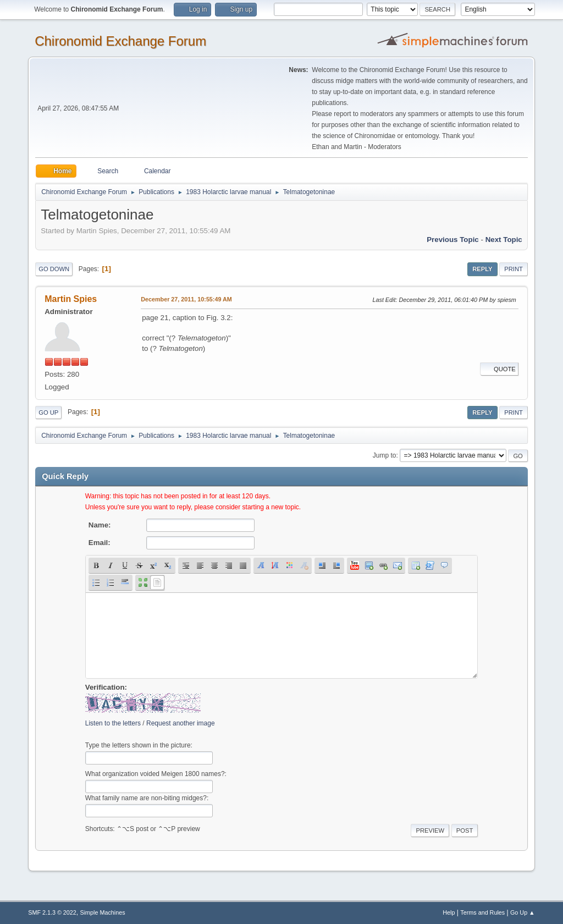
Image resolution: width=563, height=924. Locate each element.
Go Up (48, 413)
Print (514, 269)
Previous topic (453, 240)
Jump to (385, 455)
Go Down (54, 269)
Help (449, 912)
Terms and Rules (482, 912)
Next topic (504, 240)
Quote (499, 369)
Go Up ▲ (523, 912)
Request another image (181, 723)
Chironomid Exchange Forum (120, 41)
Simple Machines (103, 912)
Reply (482, 269)
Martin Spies (71, 299)
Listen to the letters (113, 723)
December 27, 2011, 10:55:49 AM (186, 299)
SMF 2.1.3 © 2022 (52, 912)
